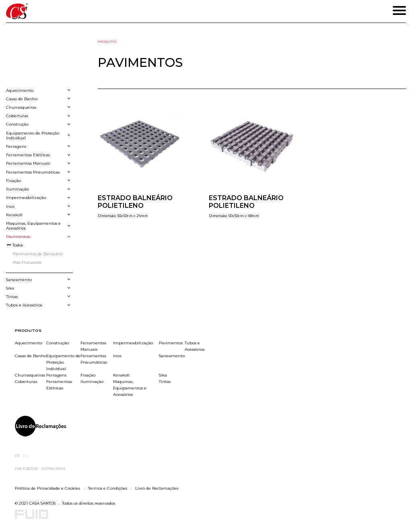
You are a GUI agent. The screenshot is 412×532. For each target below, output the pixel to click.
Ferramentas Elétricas (59, 385)
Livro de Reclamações (156, 488)
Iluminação (92, 381)
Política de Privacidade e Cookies (48, 488)
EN (26, 455)
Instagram (53, 468)
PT (18, 455)
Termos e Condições (108, 488)
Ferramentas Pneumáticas (94, 359)
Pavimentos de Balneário (38, 254)
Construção (58, 343)
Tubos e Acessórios (195, 346)
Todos (18, 245)
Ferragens (56, 375)
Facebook (27, 468)
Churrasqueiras (30, 375)
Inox (117, 356)
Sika (163, 375)
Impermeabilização (133, 343)
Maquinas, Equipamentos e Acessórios (130, 388)
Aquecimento (29, 343)
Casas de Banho (31, 356)
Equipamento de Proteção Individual (63, 362)
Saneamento (172, 356)
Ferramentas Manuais (93, 346)
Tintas (165, 381)
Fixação (88, 375)
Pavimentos (171, 343)
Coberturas (26, 381)
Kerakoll (121, 375)
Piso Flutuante (27, 262)
